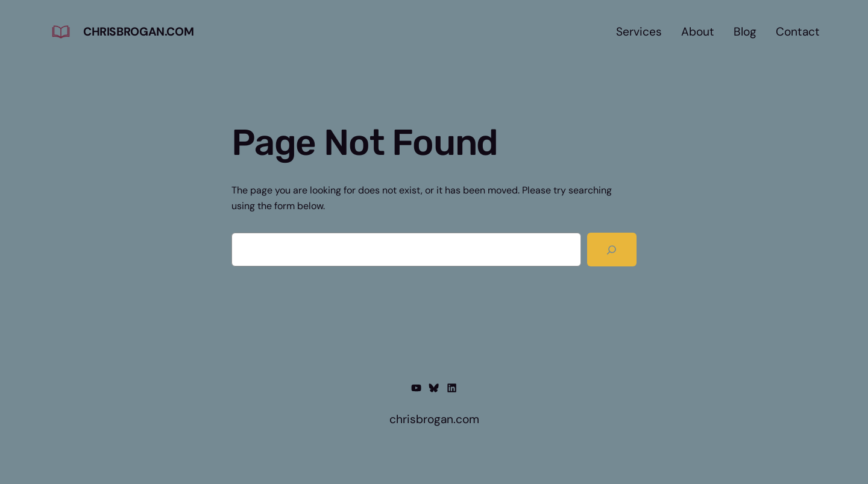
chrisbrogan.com (138, 32)
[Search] (612, 250)
